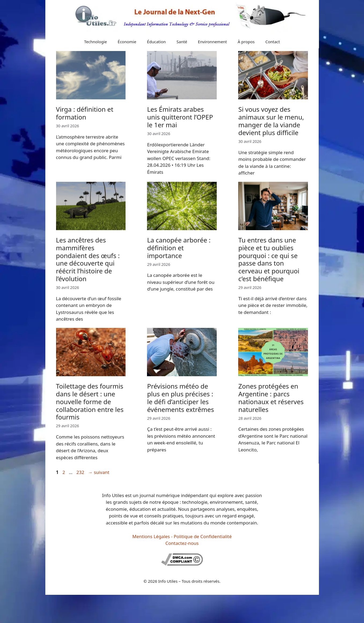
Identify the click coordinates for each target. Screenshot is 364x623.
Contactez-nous (182, 543)
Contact (273, 42)
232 (81, 472)
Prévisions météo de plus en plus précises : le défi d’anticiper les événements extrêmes (180, 398)
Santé (182, 42)
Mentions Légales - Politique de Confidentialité (182, 536)
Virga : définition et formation (85, 113)
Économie (127, 42)
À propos (246, 42)
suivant (99, 472)
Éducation (156, 42)
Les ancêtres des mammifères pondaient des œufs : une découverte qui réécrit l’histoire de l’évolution (88, 259)
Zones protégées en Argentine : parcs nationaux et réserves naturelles (271, 398)
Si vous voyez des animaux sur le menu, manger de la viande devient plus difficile (271, 121)
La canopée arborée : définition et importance (179, 248)
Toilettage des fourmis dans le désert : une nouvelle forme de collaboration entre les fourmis (90, 401)
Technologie (96, 42)
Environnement (212, 42)
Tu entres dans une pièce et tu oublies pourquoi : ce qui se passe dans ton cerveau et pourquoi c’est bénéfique (269, 259)
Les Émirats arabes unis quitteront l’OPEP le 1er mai (180, 117)
